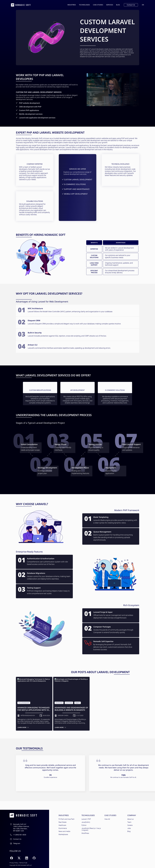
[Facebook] (12, 858)
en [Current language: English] (144, 5)
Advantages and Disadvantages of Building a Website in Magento (71, 709)
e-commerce (69, 703)
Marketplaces (63, 834)
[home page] (21, 5)
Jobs (129, 828)
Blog (118, 5)
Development (59, 703)
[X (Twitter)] (19, 858)
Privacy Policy (14, 863)
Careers (130, 825)
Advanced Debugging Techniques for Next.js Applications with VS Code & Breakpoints (33, 709)
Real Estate (62, 822)
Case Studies (98, 5)
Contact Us (131, 5)
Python (84, 825)
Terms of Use (23, 863)
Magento (77, 703)
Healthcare (62, 825)
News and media (64, 831)
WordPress (85, 833)
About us (130, 819)
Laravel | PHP (86, 819)
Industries (72, 5)
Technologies (84, 5)
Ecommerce (63, 828)
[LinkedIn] (27, 858)
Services (110, 5)
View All (107, 819)
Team (129, 822)
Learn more (23, 727)
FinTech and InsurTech (66, 819)
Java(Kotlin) (86, 822)
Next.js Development (24, 703)
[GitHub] (34, 858)
